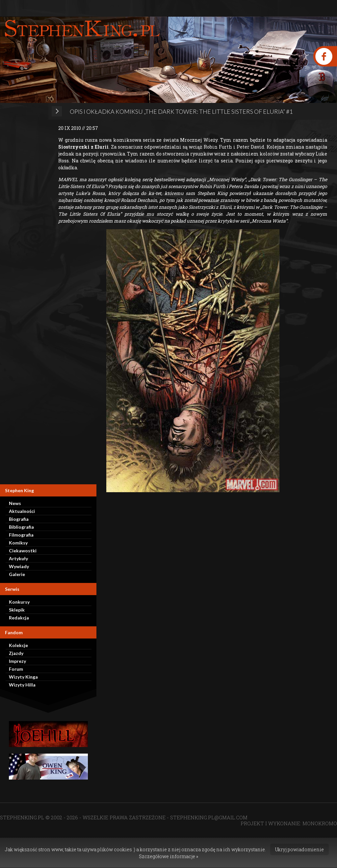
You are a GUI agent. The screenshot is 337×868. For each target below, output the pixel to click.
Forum (16, 669)
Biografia (19, 519)
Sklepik (17, 610)
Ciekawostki (23, 551)
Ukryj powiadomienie (299, 849)
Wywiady (19, 566)
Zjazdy (16, 653)
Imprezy (17, 661)
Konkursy (19, 602)
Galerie (17, 574)
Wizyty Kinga (23, 677)
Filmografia (21, 535)
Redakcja (19, 618)
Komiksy (18, 543)
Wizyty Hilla (22, 685)
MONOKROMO (320, 823)
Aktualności (22, 511)
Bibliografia (21, 527)
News (15, 503)
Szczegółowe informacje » (168, 856)
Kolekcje (18, 645)
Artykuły (18, 558)
